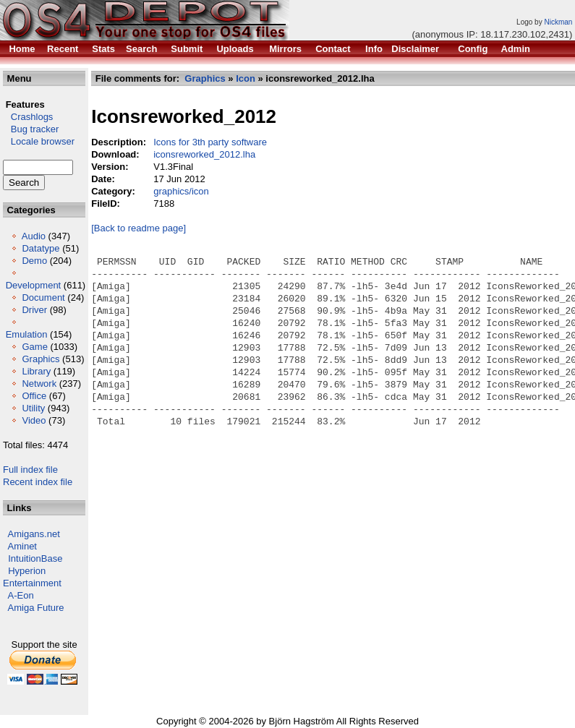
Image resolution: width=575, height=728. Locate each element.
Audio (34, 236)
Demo (34, 261)
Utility (33, 408)
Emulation (27, 334)
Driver (34, 310)
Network (39, 384)
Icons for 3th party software (210, 142)
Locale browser (39, 141)
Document (43, 297)
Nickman (558, 22)
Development (34, 285)
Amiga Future (36, 608)
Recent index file (38, 482)
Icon (246, 78)
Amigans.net (34, 534)
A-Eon (21, 595)
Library (36, 371)
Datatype (41, 248)
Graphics (41, 359)
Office (34, 396)
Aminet (22, 546)
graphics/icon (181, 191)
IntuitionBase (35, 558)
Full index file (30, 470)
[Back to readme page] (139, 228)
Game (34, 347)
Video (34, 420)
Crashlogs (28, 117)
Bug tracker (31, 129)
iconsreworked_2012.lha (204, 154)
